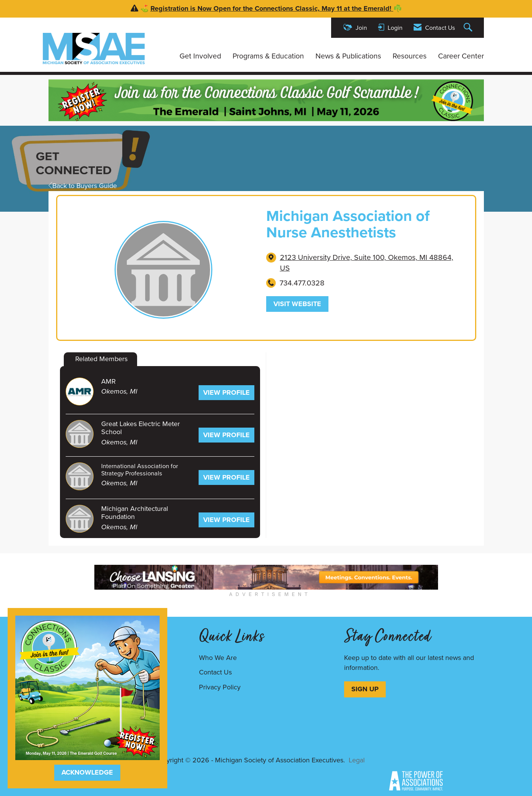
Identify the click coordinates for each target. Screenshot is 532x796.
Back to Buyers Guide (83, 186)
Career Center (461, 56)
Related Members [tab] (101, 359)
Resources (410, 56)
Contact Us (215, 672)
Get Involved (200, 56)
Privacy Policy (220, 687)
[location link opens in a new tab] (372, 263)
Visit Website (297, 304)
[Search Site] (469, 28)
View (226, 392)
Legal (357, 760)
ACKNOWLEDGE (87, 772)
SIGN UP (365, 689)
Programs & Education (268, 56)
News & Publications (348, 56)
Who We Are (218, 658)
